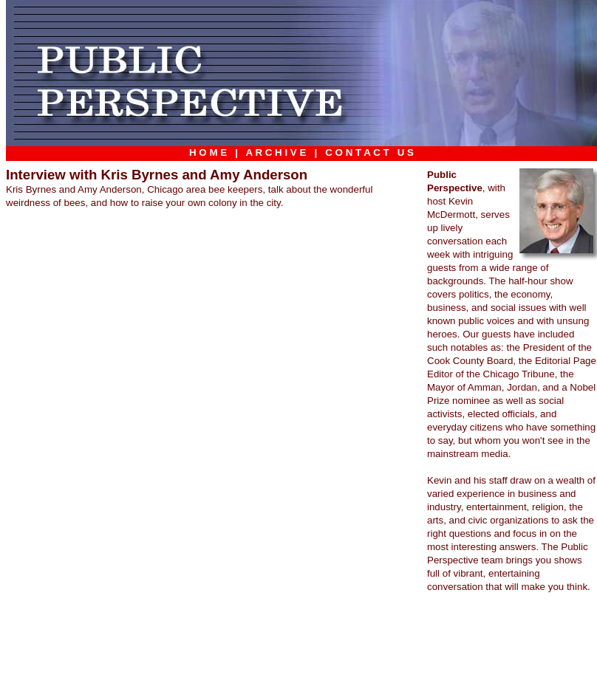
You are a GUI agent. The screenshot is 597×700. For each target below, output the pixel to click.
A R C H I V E (276, 152)
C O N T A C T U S (370, 152)
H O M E (208, 152)
